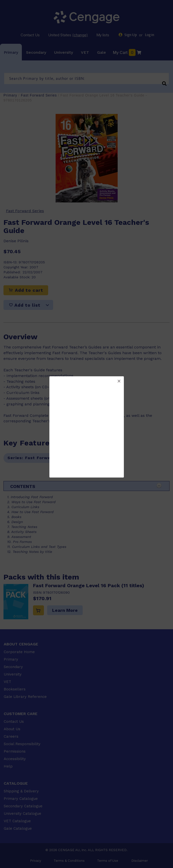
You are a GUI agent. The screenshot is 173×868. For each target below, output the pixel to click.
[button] (119, 381)
